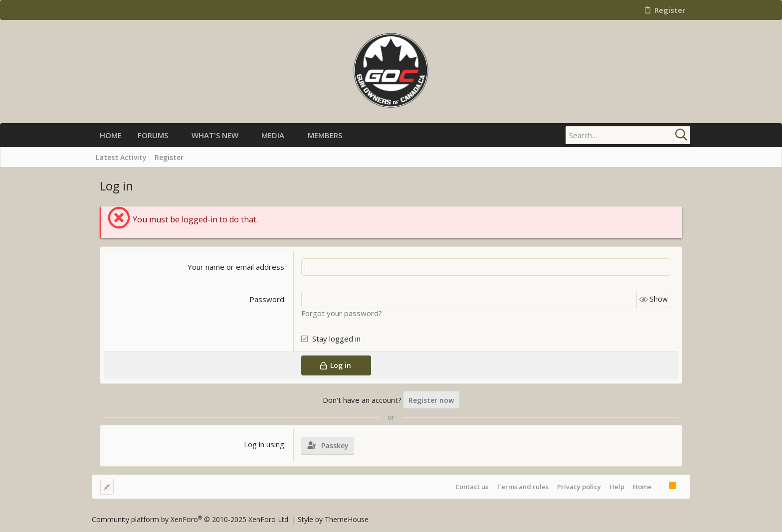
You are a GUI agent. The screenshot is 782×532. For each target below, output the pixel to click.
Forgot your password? (342, 313)
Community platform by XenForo (191, 519)
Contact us (472, 487)
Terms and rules (523, 487)
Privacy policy (579, 487)
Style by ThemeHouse (333, 519)
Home (642, 487)
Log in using (264, 444)
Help (617, 487)
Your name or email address (236, 267)
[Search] (628, 135)
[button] (176, 135)
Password (267, 299)
